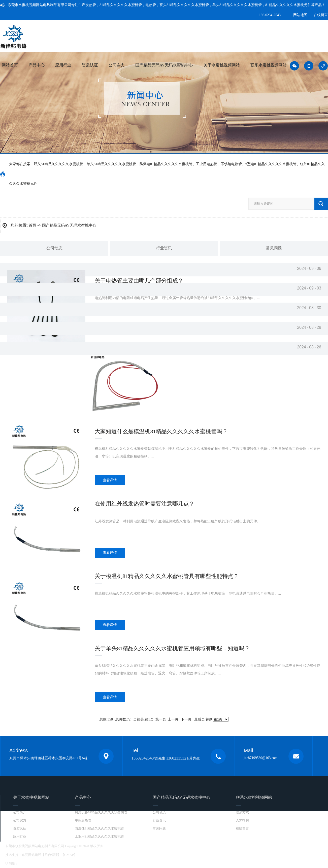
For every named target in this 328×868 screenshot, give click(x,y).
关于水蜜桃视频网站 (222, 65)
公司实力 (117, 65)
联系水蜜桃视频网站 (269, 65)
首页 (32, 225)
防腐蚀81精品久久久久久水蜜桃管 (99, 828)
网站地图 (300, 15)
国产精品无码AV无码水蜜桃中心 (164, 65)
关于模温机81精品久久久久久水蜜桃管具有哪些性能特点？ (167, 576)
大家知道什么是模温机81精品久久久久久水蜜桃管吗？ (161, 431)
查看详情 (110, 480)
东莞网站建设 (31, 855)
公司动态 (54, 248)
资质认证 (90, 65)
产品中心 (37, 65)
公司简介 (20, 812)
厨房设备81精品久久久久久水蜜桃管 (101, 812)
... (208, 453)
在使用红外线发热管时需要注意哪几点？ (145, 504)
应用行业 (63, 65)
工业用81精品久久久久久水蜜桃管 (99, 836)
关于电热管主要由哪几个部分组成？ (139, 281)
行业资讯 (164, 248)
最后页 (200, 719)
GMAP (69, 855)
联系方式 (242, 812)
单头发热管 (83, 820)
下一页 (186, 719)
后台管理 (51, 855)
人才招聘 (242, 820)
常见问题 (274, 248)
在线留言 (321, 15)
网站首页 (10, 65)
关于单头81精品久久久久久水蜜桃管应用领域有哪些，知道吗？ (172, 648)
